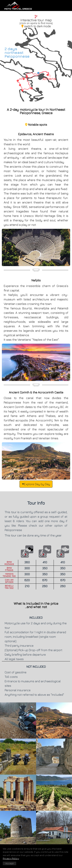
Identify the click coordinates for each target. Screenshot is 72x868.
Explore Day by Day (36, 484)
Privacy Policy (11, 858)
